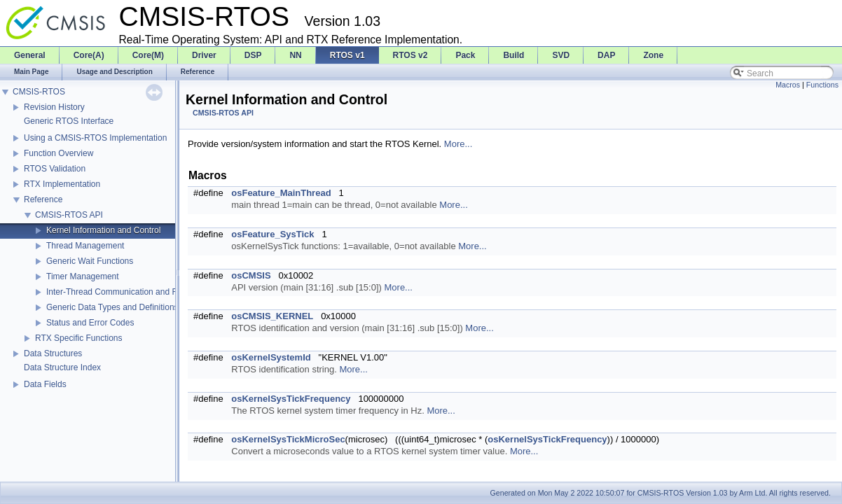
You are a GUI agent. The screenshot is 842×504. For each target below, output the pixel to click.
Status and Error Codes (90, 323)
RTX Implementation (62, 184)
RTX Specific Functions (79, 338)
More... (458, 144)
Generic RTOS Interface (69, 121)
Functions (822, 85)
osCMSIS (251, 275)
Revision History (54, 107)
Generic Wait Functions (90, 261)
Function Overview (58, 153)
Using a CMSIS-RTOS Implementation (95, 138)
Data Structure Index (62, 367)
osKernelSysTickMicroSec (288, 439)
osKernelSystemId (271, 357)
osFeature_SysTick (272, 234)
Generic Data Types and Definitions (112, 307)
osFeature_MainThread (281, 193)
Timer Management (83, 276)
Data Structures (53, 353)
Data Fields (45, 384)
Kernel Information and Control (103, 230)
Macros (788, 85)
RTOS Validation (55, 169)
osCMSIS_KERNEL (272, 316)
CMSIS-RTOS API (69, 215)
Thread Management (85, 246)
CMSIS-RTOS (39, 92)
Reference (43, 199)
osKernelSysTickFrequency (291, 399)
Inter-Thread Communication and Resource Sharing (143, 292)
